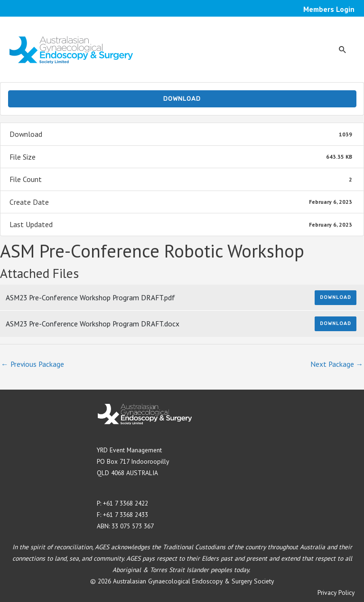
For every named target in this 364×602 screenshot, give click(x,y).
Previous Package (33, 364)
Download (182, 99)
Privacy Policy (336, 592)
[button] (343, 49)
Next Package (337, 364)
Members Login (329, 9)
